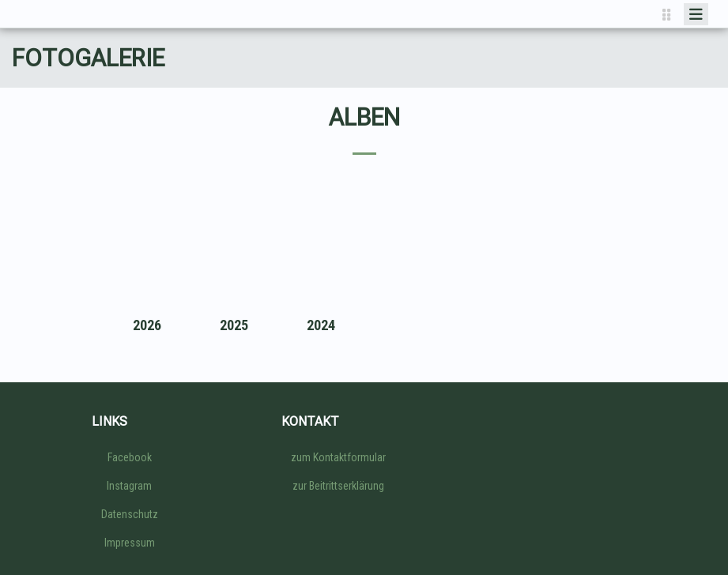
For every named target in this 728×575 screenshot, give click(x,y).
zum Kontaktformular (338, 457)
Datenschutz (130, 514)
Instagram (129, 486)
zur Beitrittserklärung (338, 486)
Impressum (130, 543)
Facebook (130, 457)
